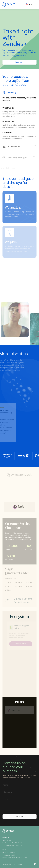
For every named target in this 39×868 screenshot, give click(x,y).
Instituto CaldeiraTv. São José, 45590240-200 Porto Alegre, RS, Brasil (15, 855)
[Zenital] (10, 4)
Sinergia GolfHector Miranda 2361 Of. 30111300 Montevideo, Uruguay (12, 843)
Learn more (19, 62)
